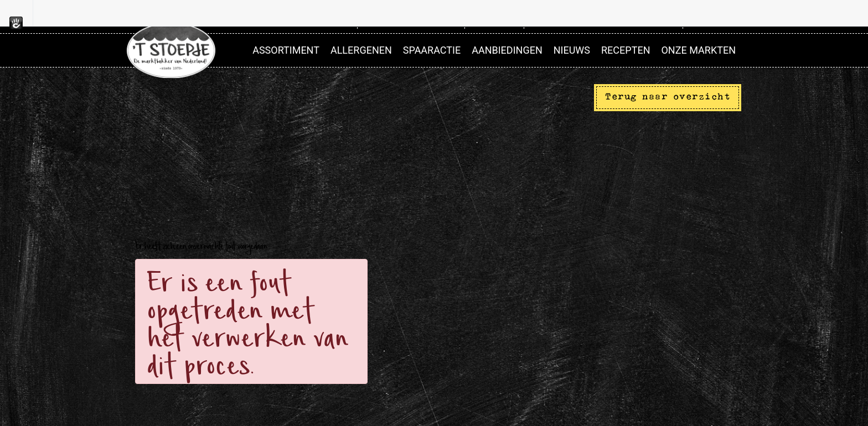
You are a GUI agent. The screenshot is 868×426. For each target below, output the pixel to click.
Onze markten (698, 50)
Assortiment (286, 50)
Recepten (626, 50)
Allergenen (361, 50)
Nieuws (572, 50)
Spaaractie (432, 50)
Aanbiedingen (507, 50)
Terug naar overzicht (668, 97)
